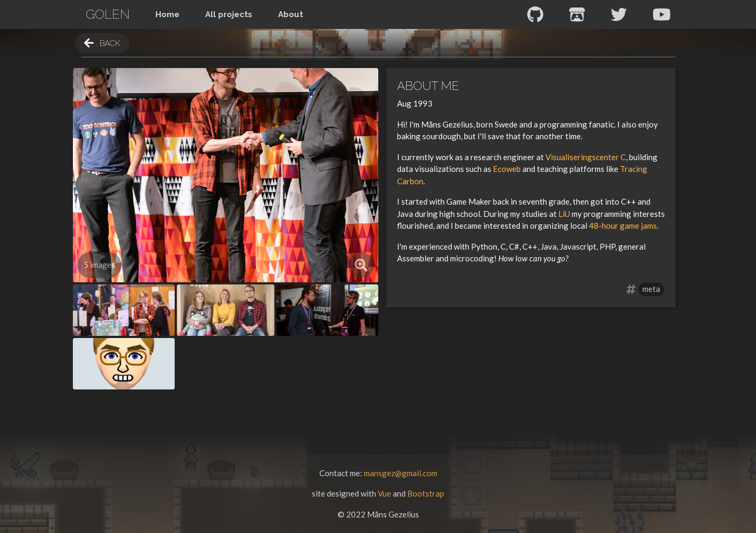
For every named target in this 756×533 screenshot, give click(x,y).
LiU (564, 214)
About (291, 14)
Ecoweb (507, 169)
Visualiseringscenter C (586, 157)
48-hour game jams (623, 226)
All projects (229, 14)
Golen (108, 14)
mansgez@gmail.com (401, 473)
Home (167, 14)
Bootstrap (426, 493)
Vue (384, 493)
